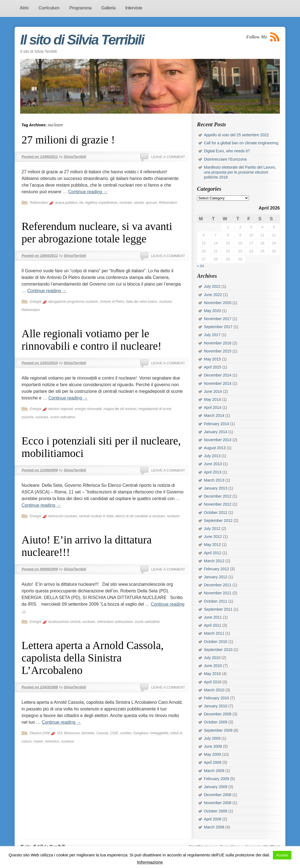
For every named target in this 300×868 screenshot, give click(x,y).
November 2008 (218, 803)
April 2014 (213, 407)
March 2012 (214, 561)
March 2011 (214, 633)
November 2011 (218, 593)
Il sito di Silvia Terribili (82, 40)
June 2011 (213, 617)
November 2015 (218, 351)
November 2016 (218, 343)
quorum (152, 203)
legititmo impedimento (102, 203)
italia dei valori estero (142, 302)
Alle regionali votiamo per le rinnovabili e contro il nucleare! (91, 340)
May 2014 (212, 399)
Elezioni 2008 (40, 733)
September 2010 (218, 650)
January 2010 (216, 706)
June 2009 (213, 746)
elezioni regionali (61, 409)
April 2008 (213, 819)
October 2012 (216, 513)
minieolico (52, 741)
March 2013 (214, 480)
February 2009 (216, 779)
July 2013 (212, 456)
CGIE (114, 733)
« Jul (200, 266)
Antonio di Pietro (112, 302)
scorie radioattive (63, 417)
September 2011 (218, 609)
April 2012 (213, 553)
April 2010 (213, 682)
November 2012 (218, 504)
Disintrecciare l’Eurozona (225, 159)
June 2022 (213, 295)
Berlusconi (72, 733)
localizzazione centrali (65, 622)
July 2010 (212, 658)
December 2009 (218, 714)
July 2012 (212, 529)
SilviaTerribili (75, 157)
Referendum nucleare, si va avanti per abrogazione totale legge (97, 232)
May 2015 (212, 359)
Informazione (150, 862)
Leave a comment (168, 157)
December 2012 (218, 496)
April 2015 (213, 367)
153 (59, 733)
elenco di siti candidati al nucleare (140, 516)
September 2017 (218, 327)
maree (38, 741)
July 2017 (212, 335)
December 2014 (218, 375)
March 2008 (214, 827)
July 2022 (212, 286)
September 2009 (218, 730)
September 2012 (218, 521)
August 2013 (215, 448)
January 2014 (216, 432)
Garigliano (141, 733)
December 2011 (218, 585)
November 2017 (218, 319)
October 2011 (216, 601)
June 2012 (213, 537)
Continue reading (88, 192)
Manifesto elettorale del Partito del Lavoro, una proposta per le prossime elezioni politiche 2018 (240, 172)
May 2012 (212, 545)
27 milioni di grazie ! (68, 140)
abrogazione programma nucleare (73, 302)
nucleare (126, 203)
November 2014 (218, 383)
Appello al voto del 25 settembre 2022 (236, 135)
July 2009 (212, 738)
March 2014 (214, 415)
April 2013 (213, 472)
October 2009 (216, 722)
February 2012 (216, 569)
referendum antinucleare (115, 622)
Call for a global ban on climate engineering (241, 143)
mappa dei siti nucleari (120, 409)
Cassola (102, 733)
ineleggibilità (159, 733)
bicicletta (88, 733)
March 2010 (214, 690)
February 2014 (216, 424)
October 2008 (216, 811)
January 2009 (216, 787)
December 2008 (218, 795)
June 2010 (213, 666)
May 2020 (212, 311)
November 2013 (218, 440)
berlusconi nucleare (63, 516)
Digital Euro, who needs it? (227, 151)
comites (126, 733)
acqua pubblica (66, 203)
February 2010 (216, 698)
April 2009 (213, 762)
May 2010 (212, 674)
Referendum (39, 203)
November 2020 (218, 303)
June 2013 (213, 464)
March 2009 (214, 771)
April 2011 (213, 625)
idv (81, 203)
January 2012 (216, 577)
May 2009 (212, 754)
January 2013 (216, 488)
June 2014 (213, 391)
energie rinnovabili (88, 409)
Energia (35, 302)
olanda (139, 203)
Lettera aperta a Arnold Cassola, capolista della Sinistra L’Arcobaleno (93, 658)
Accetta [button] (282, 855)
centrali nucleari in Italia (96, 516)
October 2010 (216, 642)
